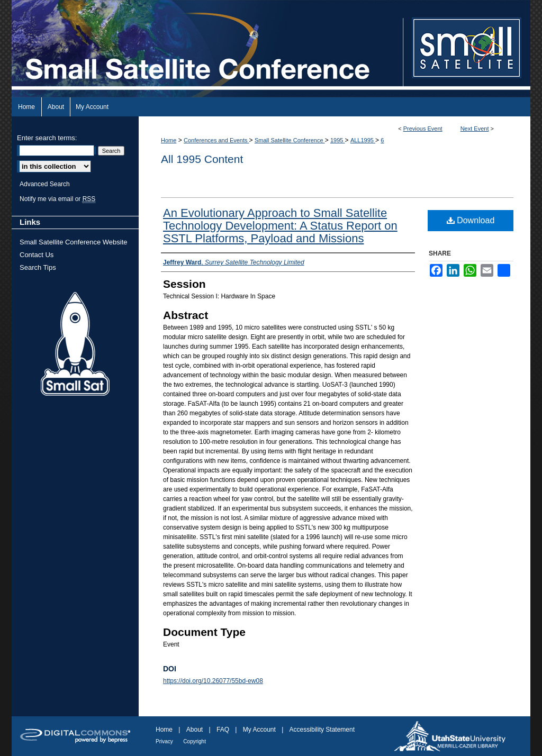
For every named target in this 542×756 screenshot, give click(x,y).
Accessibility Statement (322, 730)
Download (471, 220)
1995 (338, 140)
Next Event (475, 129)
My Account (259, 730)
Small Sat (75, 344)
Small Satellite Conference (290, 140)
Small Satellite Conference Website (74, 242)
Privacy (164, 741)
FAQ (223, 730)
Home (169, 140)
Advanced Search (45, 184)
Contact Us (37, 255)
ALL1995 (363, 140)
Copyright (195, 741)
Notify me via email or (57, 199)
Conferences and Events (216, 140)
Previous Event (423, 129)
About (195, 730)
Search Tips (38, 267)
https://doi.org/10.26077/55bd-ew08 (213, 681)
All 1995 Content (202, 159)
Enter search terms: (47, 138)
